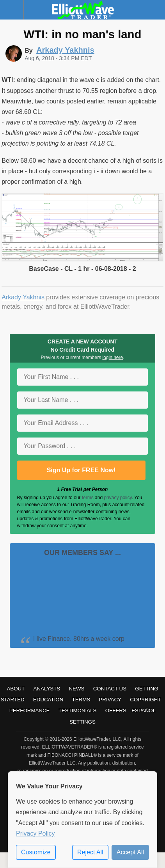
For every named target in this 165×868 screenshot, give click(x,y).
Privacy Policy (35, 833)
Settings (82, 722)
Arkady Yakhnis (23, 297)
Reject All (90, 852)
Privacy (110, 700)
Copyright (145, 700)
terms (88, 498)
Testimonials (78, 711)
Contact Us (110, 689)
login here (113, 358)
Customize (36, 852)
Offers (116, 711)
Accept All (130, 852)
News (76, 689)
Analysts (47, 689)
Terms (81, 700)
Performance (30, 711)
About (16, 689)
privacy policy (118, 498)
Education (48, 700)
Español (144, 711)
